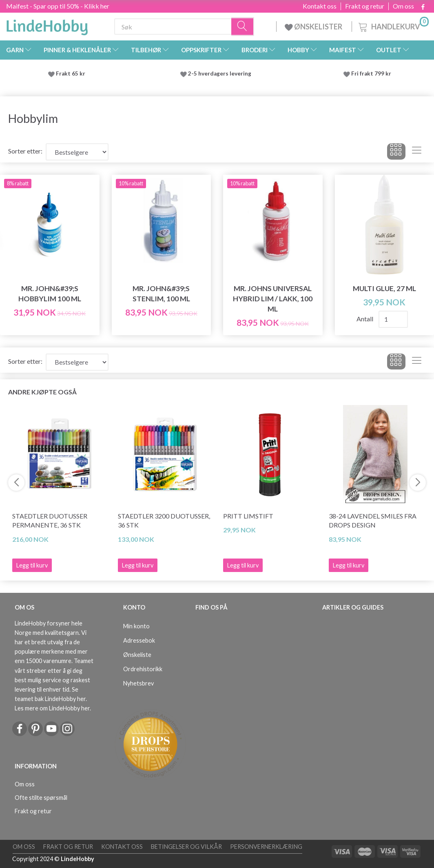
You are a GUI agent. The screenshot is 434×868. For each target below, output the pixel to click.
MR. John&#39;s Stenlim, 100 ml (161, 294)
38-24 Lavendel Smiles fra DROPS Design (373, 521)
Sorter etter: (25, 151)
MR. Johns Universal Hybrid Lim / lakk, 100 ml (273, 299)
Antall (365, 319)
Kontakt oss (320, 6)
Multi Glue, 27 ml (384, 288)
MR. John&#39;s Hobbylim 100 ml (50, 294)
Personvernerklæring (266, 847)
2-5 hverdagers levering (221, 73)
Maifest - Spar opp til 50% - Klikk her (58, 6)
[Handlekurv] (393, 26)
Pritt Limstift (248, 516)
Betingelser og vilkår (186, 847)
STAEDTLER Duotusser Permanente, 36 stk (50, 521)
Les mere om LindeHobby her (52, 708)
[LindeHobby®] (47, 25)
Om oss (403, 6)
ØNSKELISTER (314, 27)
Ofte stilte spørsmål (41, 798)
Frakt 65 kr (71, 73)
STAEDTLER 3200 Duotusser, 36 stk (164, 521)
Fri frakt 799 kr (371, 73)
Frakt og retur (365, 6)
